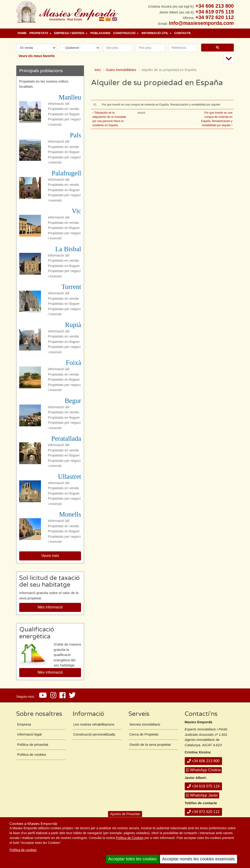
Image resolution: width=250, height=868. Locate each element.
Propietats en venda (63, 109)
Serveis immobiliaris (145, 724)
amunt (141, 113)
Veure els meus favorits (37, 56)
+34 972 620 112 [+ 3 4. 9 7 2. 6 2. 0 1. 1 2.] (215, 17)
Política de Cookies (130, 838)
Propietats (40, 33)
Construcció (126, 33)
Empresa (24, 724)
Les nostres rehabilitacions (94, 724)
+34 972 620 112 (203, 812)
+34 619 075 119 (203, 786)
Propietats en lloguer (64, 114)
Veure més (50, 556)
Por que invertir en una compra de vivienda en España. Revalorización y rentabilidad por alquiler (161, 105)
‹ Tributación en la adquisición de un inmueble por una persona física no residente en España (109, 119)
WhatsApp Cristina (203, 770)
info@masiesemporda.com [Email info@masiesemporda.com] (201, 23)
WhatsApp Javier (202, 795)
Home (22, 33)
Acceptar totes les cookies (133, 859)
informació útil (59, 104)
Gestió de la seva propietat (150, 744)
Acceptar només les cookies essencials (198, 859)
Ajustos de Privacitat (125, 814)
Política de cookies (23, 850)
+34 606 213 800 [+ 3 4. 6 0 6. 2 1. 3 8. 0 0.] (215, 6)
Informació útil (156, 33)
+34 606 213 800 (203, 761)
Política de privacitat (33, 744)
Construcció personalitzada (94, 734)
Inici (98, 70)
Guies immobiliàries (121, 70)
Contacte (183, 33)
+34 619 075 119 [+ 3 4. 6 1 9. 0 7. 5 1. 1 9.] (215, 12)
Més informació (50, 607)
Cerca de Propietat (144, 734)
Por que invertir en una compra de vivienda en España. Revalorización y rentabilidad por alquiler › (217, 119)
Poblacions (100, 33)
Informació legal (29, 734)
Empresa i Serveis (71, 33)
